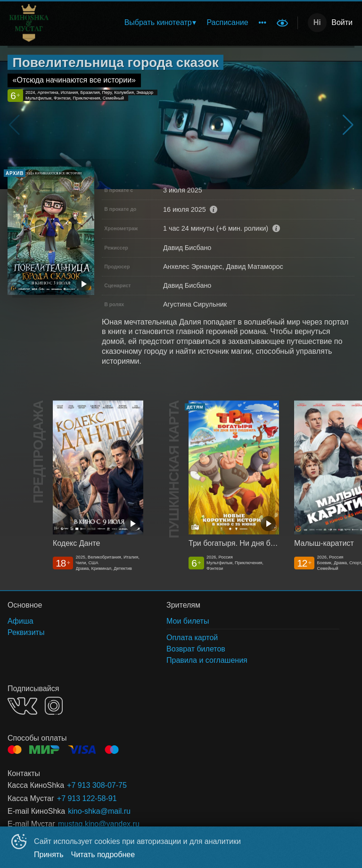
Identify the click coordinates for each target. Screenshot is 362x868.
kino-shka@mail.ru (99, 811)
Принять (49, 855)
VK (22, 706)
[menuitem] (160, 23)
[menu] (183, 23)
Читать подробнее (103, 855)
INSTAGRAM (54, 706)
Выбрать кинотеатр (158, 22)
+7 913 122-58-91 (87, 798)
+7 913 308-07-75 (97, 785)
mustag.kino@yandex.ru (99, 824)
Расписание (227, 22)
